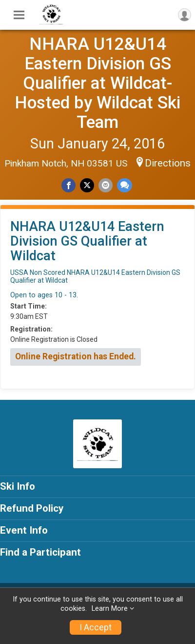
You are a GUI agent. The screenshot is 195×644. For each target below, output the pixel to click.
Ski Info (18, 486)
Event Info (24, 530)
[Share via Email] (106, 185)
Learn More (110, 609)
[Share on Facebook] (68, 185)
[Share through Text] (125, 185)
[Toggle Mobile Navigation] (19, 15)
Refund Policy (32, 508)
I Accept (96, 627)
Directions (168, 163)
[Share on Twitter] (87, 185)
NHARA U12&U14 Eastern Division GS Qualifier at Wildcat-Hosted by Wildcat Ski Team (97, 83)
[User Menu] (185, 15)
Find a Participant (40, 552)
